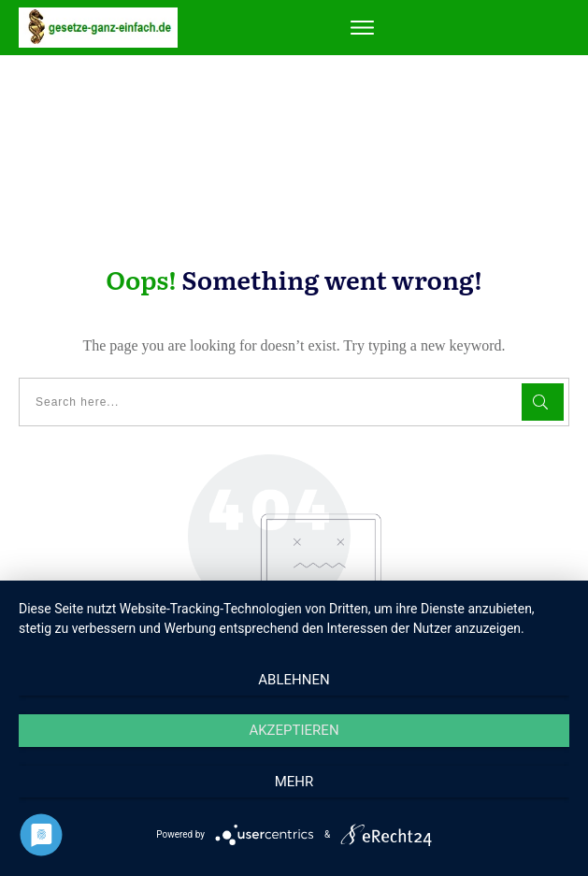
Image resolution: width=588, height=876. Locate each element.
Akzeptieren (294, 730)
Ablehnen (294, 680)
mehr (294, 782)
